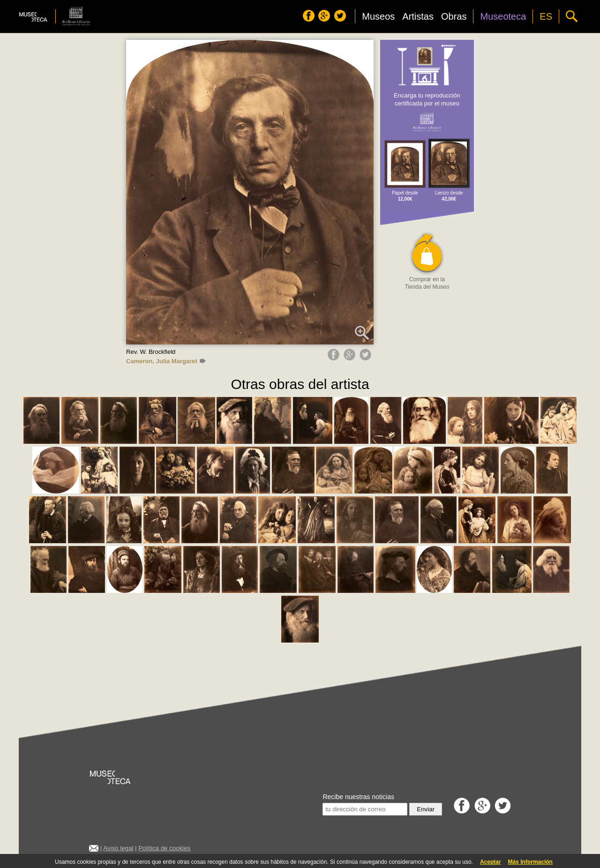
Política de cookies (164, 848)
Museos (378, 16)
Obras (454, 16)
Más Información (530, 862)
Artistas (418, 16)
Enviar (426, 809)
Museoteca (503, 16)
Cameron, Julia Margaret (166, 361)
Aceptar (491, 862)
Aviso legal (118, 848)
